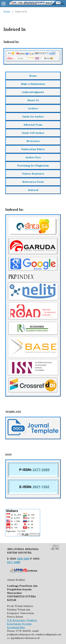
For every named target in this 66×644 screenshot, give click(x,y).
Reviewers (33, 141)
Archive (33, 108)
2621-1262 (23, 559)
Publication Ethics (33, 149)
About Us (33, 100)
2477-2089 (14, 562)
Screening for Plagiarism (33, 166)
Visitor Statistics (33, 174)
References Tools (33, 182)
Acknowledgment (33, 92)
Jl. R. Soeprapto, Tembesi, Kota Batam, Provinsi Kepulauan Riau (22, 624)
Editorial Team (33, 125)
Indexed (33, 190)
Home (7, 12)
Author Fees (33, 157)
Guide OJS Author (33, 133)
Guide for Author (33, 117)
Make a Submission (33, 84)
